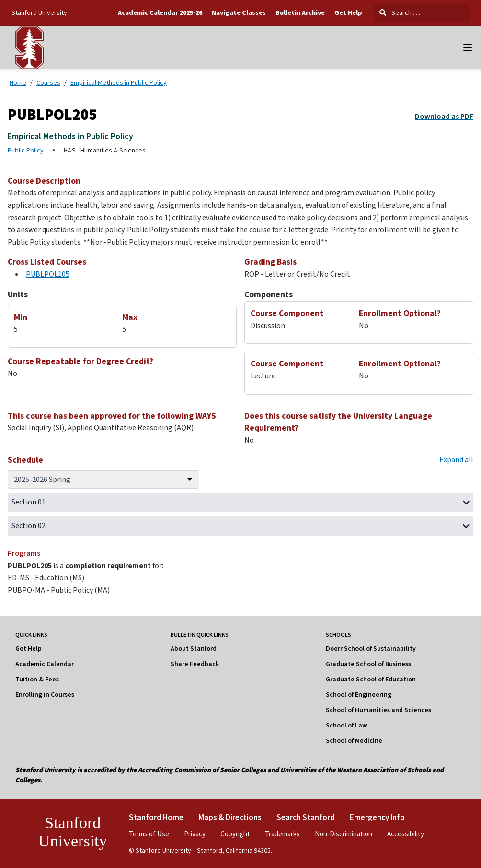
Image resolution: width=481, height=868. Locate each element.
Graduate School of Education (371, 680)
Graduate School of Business (368, 664)
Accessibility (406, 834)
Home (18, 82)
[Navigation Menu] (468, 47)
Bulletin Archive (300, 13)
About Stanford (194, 649)
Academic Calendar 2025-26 (160, 13)
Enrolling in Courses (45, 695)
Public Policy (26, 151)
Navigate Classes (239, 13)
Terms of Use (149, 834)
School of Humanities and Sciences (378, 710)
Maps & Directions (230, 817)
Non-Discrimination (344, 834)
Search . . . (400, 12)
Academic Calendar (45, 664)
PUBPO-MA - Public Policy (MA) (59, 590)
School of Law (346, 726)
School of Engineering (359, 695)
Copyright (235, 834)
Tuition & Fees (37, 680)
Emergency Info (377, 817)
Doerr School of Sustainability (371, 649)
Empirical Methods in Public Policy (119, 82)
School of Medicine (354, 741)
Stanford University (39, 12)
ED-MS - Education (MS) (46, 578)
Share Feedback (195, 664)
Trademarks (282, 834)
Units (18, 295)
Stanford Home (156, 817)
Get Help (348, 13)
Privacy (195, 834)
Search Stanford (306, 817)
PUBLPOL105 (48, 274)
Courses (48, 82)
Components (269, 295)
